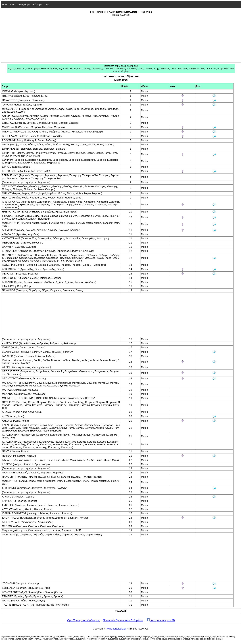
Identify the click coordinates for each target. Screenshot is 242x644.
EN (47, 5)
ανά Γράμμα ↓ (25, 5)
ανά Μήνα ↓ (38, 5)
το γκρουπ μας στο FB (161, 620)
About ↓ (13, 5)
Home (5, 5)
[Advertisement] (121, 39)
